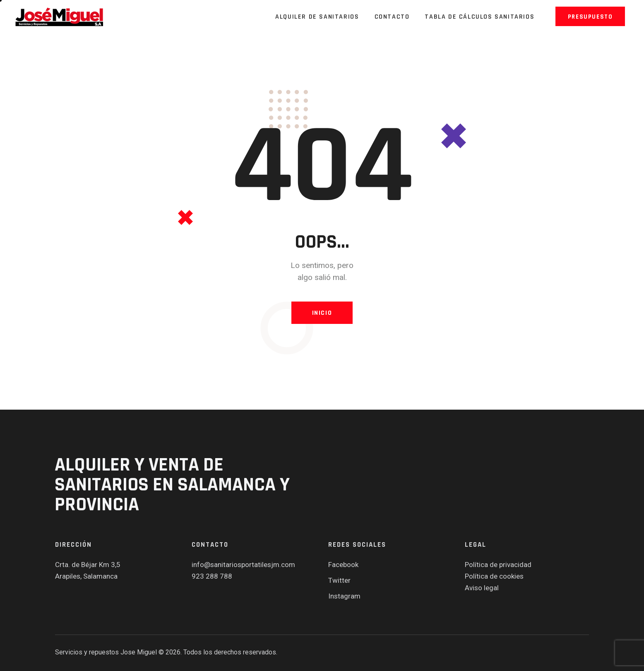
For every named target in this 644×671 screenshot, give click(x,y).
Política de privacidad (498, 565)
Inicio (322, 313)
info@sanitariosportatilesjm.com (243, 565)
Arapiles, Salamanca (86, 576)
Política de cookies (494, 576)
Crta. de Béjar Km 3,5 (88, 565)
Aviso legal (482, 588)
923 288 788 (212, 576)
